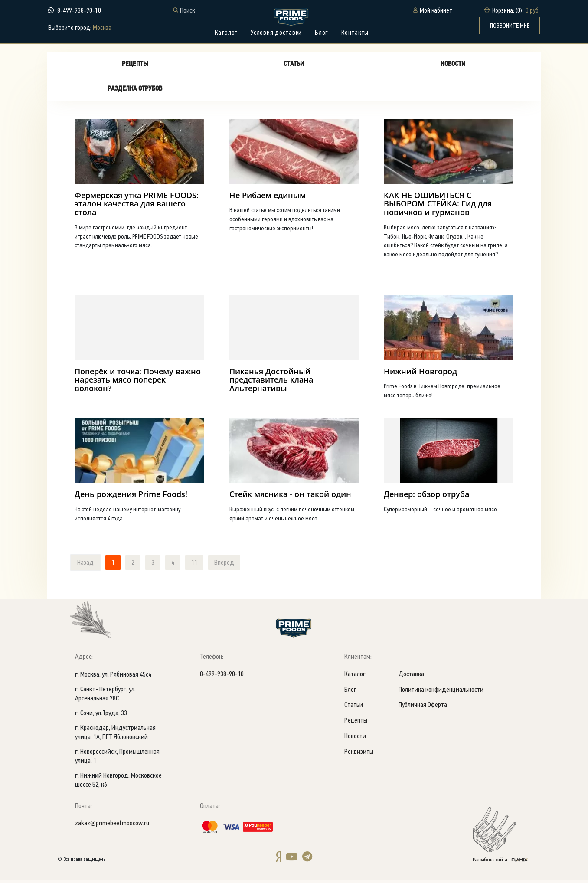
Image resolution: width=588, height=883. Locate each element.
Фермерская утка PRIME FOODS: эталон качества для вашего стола (137, 206)
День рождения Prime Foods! (131, 497)
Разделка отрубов (135, 91)
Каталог (226, 33)
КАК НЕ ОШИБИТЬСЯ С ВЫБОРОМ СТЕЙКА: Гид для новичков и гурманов (438, 206)
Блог (322, 33)
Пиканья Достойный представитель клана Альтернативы (271, 382)
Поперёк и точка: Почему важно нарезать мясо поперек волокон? (138, 382)
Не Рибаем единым (268, 197)
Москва (102, 28)
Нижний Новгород (420, 373)
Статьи (294, 66)
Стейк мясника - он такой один (290, 497)
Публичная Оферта (423, 708)
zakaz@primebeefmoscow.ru (112, 826)
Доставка (411, 677)
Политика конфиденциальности (441, 693)
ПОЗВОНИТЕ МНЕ (510, 26)
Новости (453, 66)
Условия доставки (276, 33)
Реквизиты (359, 755)
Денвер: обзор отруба (426, 497)
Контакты (355, 33)
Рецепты (135, 66)
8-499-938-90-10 (79, 10)
